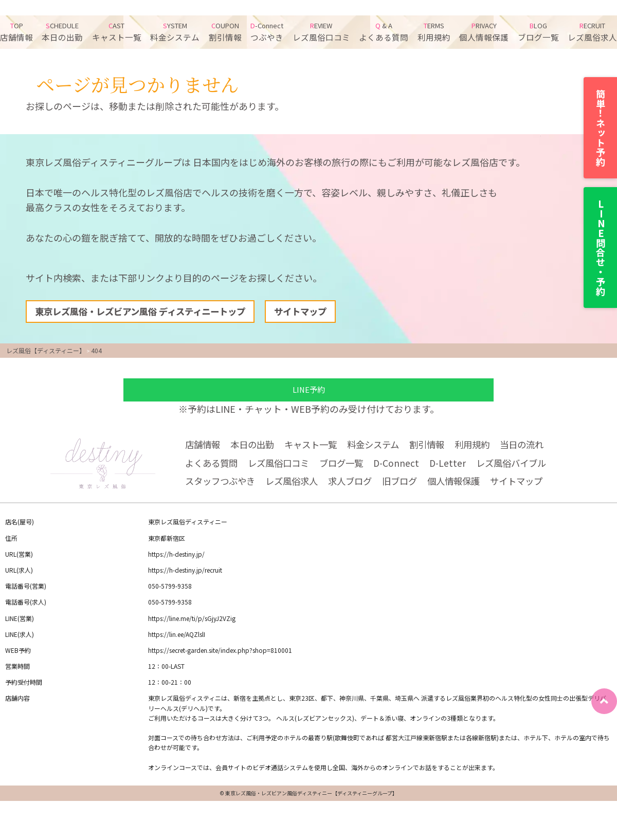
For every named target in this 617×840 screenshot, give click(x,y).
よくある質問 (384, 32)
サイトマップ (314, 313)
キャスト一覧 (117, 32)
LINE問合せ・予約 (601, 248)
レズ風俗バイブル (524, 467)
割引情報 (225, 32)
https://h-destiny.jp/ (176, 559)
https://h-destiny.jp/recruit (185, 575)
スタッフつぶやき (222, 486)
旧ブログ (410, 486)
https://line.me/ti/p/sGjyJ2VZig (192, 623)
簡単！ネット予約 (601, 128)
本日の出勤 (62, 32)
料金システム (175, 32)
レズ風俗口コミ (321, 32)
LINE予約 (308, 391)
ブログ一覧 (538, 32)
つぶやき (267, 32)
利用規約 (434, 32)
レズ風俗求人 (592, 32)
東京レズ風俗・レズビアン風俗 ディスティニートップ (146, 313)
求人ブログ (358, 486)
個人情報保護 (484, 32)
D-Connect (406, 467)
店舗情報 (16, 32)
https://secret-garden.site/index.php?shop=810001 (220, 655)
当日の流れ (538, 447)
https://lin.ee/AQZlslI (177, 639)
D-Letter (458, 467)
